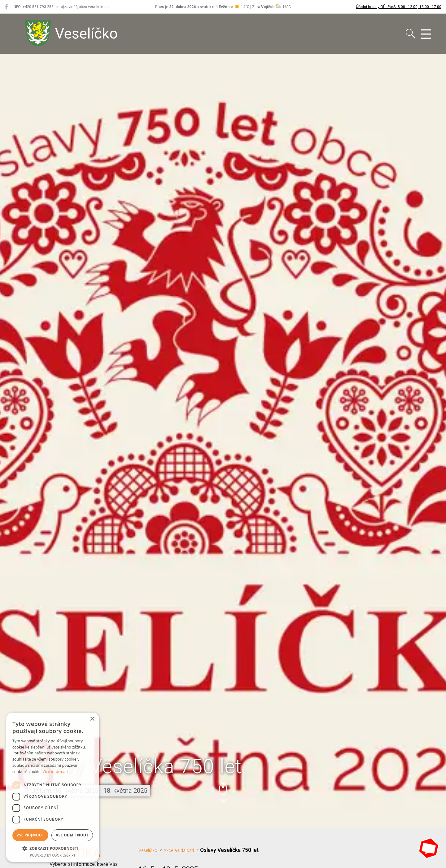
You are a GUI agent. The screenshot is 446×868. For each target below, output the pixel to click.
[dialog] (53, 787)
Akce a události (186, 850)
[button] (223, 793)
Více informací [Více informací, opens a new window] (56, 772)
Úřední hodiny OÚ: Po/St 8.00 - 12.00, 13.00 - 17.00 (399, 7)
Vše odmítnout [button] (72, 835)
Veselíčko (150, 850)
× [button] (92, 719)
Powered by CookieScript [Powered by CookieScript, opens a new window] (53, 855)
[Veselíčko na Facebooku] (6, 7)
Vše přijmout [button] (30, 835)
